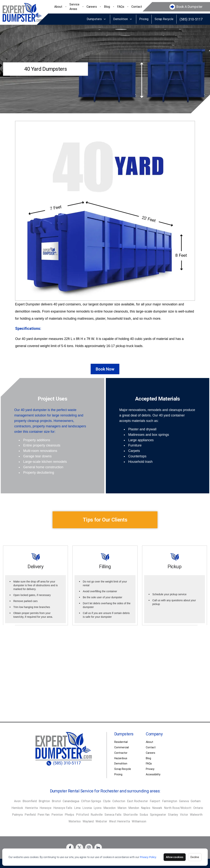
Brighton (44, 801)
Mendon (134, 808)
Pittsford (82, 815)
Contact (137, 7)
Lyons (98, 808)
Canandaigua (71, 801)
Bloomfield (30, 801)
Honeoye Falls (63, 808)
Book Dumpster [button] (105, 688)
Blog (107, 7)
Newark (157, 808)
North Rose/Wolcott (178, 808)
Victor (184, 815)
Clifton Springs (91, 801)
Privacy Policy (148, 857)
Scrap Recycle (164, 19)
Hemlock (17, 808)
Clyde (107, 801)
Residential (121, 742)
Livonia (87, 808)
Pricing (144, 19)
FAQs (121, 7)
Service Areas (74, 7)
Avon (17, 801)
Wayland (88, 821)
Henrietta (31, 808)
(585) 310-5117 (191, 19)
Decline (195, 857)
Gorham (196, 801)
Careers (92, 7)
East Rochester (137, 801)
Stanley (173, 815)
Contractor (121, 753)
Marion (122, 808)
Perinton (57, 815)
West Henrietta (119, 821)
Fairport (155, 801)
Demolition (120, 19)
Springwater (158, 815)
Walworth (196, 815)
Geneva (184, 801)
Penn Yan (44, 815)
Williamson (139, 821)
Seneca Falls (113, 815)
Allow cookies (175, 857)
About (58, 7)
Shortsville (131, 815)
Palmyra (17, 815)
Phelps (69, 815)
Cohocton (119, 801)
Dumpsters (94, 19)
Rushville (97, 815)
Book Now (105, 369)
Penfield (30, 815)
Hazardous (121, 758)
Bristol (56, 801)
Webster (101, 821)
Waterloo (75, 821)
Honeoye (46, 808)
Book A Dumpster (189, 7)
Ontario (198, 808)
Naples (146, 808)
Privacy (150, 769)
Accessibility (153, 774)
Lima (77, 808)
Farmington (170, 801)
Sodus (144, 815)
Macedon (110, 808)
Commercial (122, 747)
